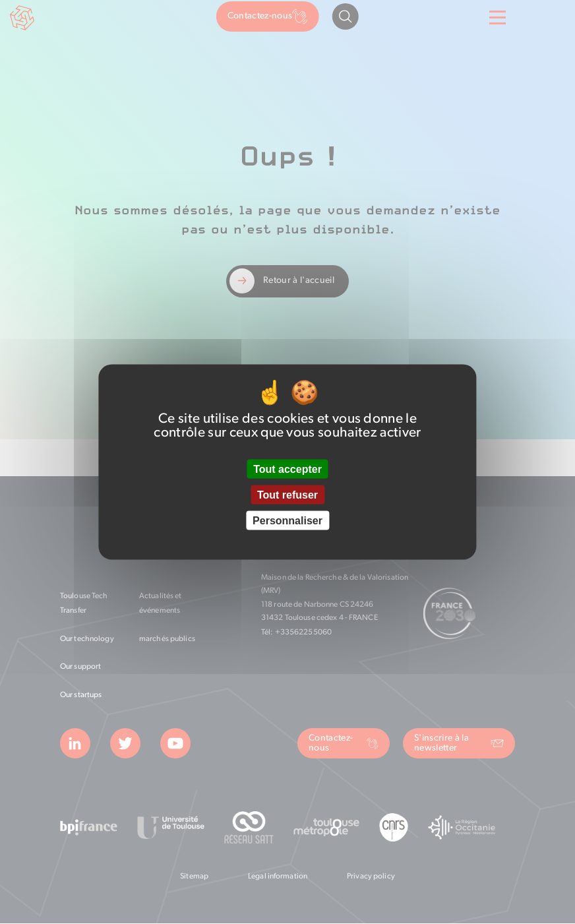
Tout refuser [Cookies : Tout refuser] (287, 495)
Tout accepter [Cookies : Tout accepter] (287, 469)
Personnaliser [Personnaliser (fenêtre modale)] (287, 521)
